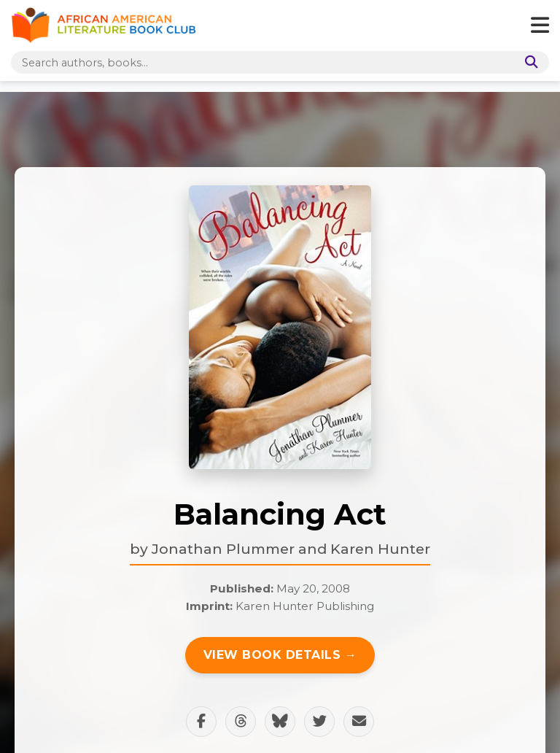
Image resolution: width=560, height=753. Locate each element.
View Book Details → (280, 655)
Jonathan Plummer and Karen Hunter (291, 549)
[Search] (529, 62)
